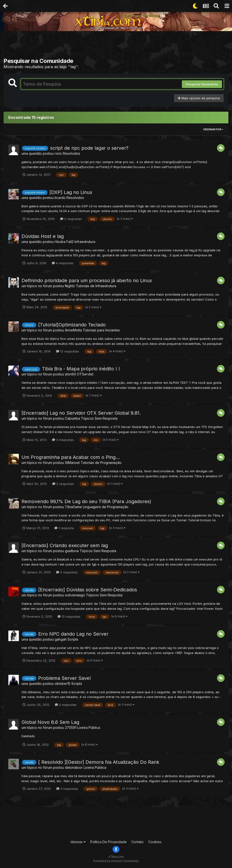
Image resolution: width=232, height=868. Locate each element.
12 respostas (68, 351)
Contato (137, 842)
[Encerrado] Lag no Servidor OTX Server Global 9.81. (81, 413)
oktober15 (63, 684)
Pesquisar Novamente (202, 84)
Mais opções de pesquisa (199, 98)
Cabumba (72, 418)
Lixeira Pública (89, 728)
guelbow (72, 551)
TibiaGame (73, 507)
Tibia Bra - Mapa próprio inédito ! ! (81, 369)
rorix (58, 153)
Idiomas (78, 842)
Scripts (73, 639)
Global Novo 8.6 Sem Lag (50, 722)
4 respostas (63, 263)
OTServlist (85, 374)
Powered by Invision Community (116, 861)
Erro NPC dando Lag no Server (73, 634)
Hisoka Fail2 (64, 242)
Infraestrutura (85, 242)
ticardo (60, 198)
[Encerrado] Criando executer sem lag (65, 545)
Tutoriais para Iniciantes (101, 330)
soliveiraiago (75, 595)
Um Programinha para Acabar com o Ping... (71, 457)
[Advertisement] (116, 45)
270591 (71, 728)
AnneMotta (73, 330)
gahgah (61, 639)
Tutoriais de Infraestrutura (96, 286)
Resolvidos (71, 153)
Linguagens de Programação (106, 507)
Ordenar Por (213, 129)
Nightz (70, 286)
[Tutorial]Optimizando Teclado (72, 325)
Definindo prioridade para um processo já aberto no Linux (87, 280)
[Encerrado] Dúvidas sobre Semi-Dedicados (88, 590)
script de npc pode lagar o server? (89, 148)
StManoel (72, 463)
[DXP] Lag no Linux (71, 192)
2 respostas (71, 219)
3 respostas (63, 440)
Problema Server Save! (65, 678)
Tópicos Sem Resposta (99, 418)
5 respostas (67, 572)
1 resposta (64, 528)
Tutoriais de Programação (101, 463)
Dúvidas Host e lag (43, 236)
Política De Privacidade (108, 842)
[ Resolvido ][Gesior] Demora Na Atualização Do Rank (99, 762)
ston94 (70, 374)
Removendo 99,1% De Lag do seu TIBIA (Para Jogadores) (86, 501)
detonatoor (74, 767)
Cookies (155, 842)
